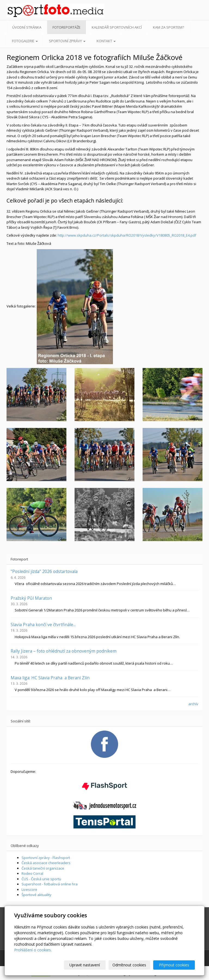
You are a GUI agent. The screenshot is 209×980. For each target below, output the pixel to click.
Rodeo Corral (32, 873)
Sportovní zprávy (67, 41)
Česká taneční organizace (43, 868)
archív (193, 704)
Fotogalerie (25, 41)
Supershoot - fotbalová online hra (50, 884)
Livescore (29, 889)
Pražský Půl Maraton (31, 598)
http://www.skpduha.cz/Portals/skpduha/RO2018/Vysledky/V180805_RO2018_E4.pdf (127, 235)
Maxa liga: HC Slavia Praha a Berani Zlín (50, 678)
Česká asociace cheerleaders (46, 863)
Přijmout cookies (174, 965)
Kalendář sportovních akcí (117, 27)
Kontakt (106, 41)
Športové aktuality (36, 895)
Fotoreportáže (67, 27)
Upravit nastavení (85, 965)
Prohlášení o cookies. (33, 950)
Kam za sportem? (168, 27)
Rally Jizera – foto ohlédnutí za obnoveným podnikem (64, 651)
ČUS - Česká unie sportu (41, 879)
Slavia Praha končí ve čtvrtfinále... (43, 625)
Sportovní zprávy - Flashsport (46, 858)
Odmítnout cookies (129, 965)
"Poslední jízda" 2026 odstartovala (44, 571)
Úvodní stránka (27, 27)
